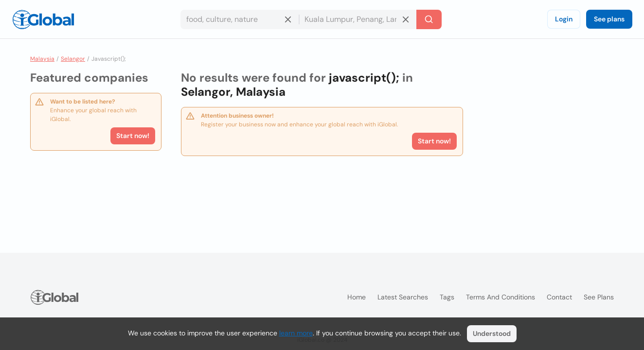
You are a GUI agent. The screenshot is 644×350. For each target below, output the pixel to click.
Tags (447, 297)
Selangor (73, 59)
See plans (609, 19)
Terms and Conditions (501, 297)
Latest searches (403, 297)
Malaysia (42, 59)
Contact (559, 297)
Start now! (133, 136)
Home (357, 297)
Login (564, 19)
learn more (296, 333)
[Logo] (43, 19)
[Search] (429, 19)
